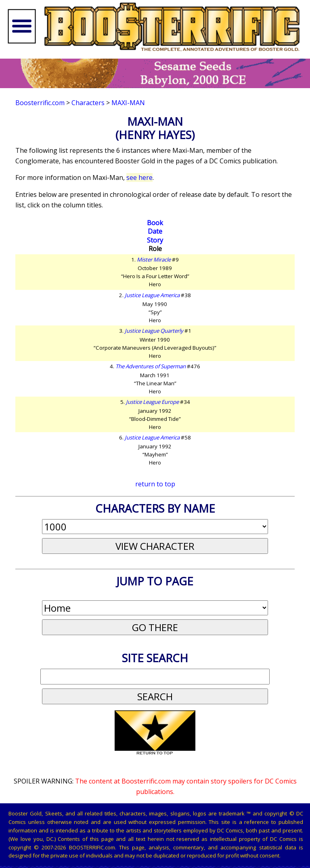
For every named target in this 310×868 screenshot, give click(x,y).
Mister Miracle (154, 260)
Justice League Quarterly (154, 331)
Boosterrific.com (40, 103)
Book (155, 223)
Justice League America (152, 295)
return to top (155, 484)
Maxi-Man (128, 103)
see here (139, 177)
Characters (88, 103)
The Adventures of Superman (151, 366)
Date (155, 231)
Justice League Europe (152, 402)
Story (155, 240)
